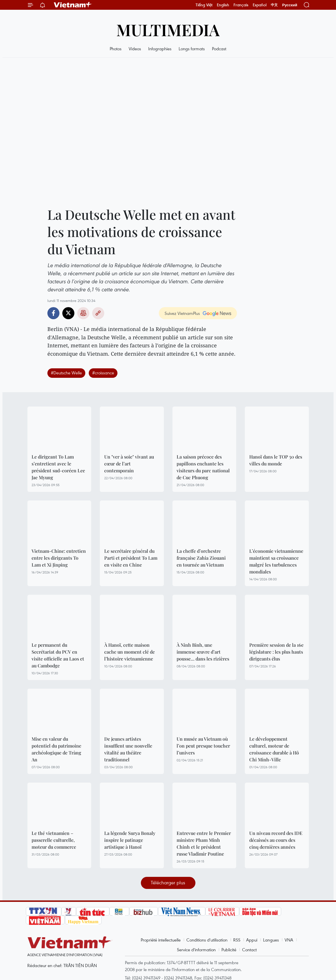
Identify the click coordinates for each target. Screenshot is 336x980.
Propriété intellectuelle (161, 940)
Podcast (219, 49)
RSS (237, 940)
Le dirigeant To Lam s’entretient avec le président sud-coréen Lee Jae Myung (58, 467)
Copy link (98, 313)
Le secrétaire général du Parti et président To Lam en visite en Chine (131, 558)
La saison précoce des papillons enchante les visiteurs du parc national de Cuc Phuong (203, 467)
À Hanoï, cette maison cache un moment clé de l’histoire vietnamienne (130, 652)
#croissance (103, 373)
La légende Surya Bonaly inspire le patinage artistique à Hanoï (130, 840)
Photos (116, 49)
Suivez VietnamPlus (182, 313)
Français (241, 5)
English (223, 5)
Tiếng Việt (204, 5)
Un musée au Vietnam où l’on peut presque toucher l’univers (203, 746)
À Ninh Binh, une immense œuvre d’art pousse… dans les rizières (203, 652)
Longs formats (192, 49)
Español (260, 5)
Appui (252, 940)
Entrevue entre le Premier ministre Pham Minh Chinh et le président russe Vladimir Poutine (204, 843)
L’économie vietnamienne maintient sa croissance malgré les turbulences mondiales (276, 561)
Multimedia (168, 29)
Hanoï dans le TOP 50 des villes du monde (276, 460)
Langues (271, 940)
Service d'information (196, 950)
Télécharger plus (168, 882)
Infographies (160, 49)
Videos (135, 49)
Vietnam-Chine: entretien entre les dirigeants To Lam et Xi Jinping (59, 558)
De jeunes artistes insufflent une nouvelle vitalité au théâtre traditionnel (128, 749)
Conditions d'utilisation (207, 940)
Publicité (229, 950)
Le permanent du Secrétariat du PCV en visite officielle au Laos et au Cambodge (58, 655)
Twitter (68, 313)
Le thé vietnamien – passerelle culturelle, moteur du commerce (54, 840)
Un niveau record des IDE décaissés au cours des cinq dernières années (276, 840)
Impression (83, 313)
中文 (274, 5)
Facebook (53, 313)
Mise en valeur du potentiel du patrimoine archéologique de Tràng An (56, 749)
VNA (289, 940)
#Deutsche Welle (66, 373)
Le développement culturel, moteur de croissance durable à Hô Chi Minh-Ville (274, 749)
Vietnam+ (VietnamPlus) (73, 5)
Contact (249, 950)
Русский (290, 5)
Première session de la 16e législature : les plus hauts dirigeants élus (276, 652)
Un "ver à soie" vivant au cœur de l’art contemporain (129, 464)
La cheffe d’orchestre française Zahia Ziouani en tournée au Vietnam (201, 558)
